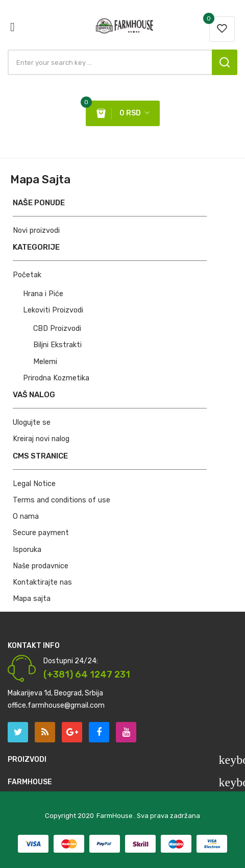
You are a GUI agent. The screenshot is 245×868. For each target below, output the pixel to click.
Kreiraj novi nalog (41, 439)
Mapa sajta (32, 599)
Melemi (45, 362)
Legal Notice (34, 484)
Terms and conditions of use (62, 500)
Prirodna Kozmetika (56, 378)
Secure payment (41, 533)
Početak (27, 275)
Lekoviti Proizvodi (53, 310)
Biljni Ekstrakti (57, 345)
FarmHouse (115, 816)
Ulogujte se (32, 423)
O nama (26, 516)
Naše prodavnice (41, 566)
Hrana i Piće (43, 294)
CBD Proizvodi (57, 329)
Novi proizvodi (36, 231)
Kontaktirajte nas (42, 582)
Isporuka (27, 550)
